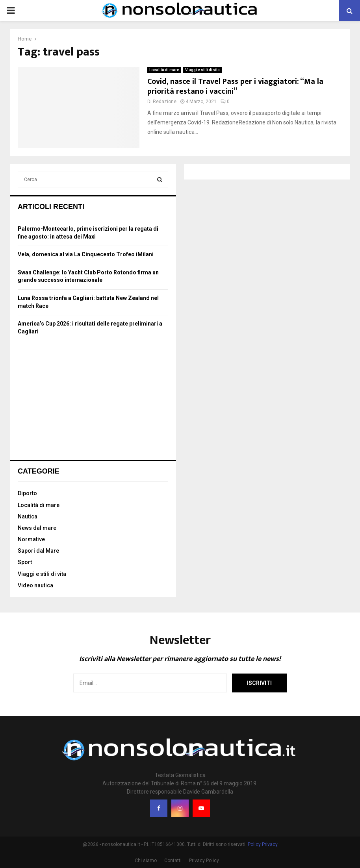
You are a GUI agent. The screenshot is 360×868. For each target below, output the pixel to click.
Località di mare (164, 70)
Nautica (28, 516)
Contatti (173, 861)
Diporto (27, 493)
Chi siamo (146, 861)
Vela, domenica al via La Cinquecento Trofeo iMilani (86, 254)
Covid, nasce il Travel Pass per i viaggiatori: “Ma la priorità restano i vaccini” (235, 86)
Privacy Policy (204, 861)
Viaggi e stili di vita (202, 70)
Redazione (165, 102)
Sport (25, 562)
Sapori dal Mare (38, 551)
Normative (31, 539)
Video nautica (35, 585)
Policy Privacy (263, 844)
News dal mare (37, 528)
